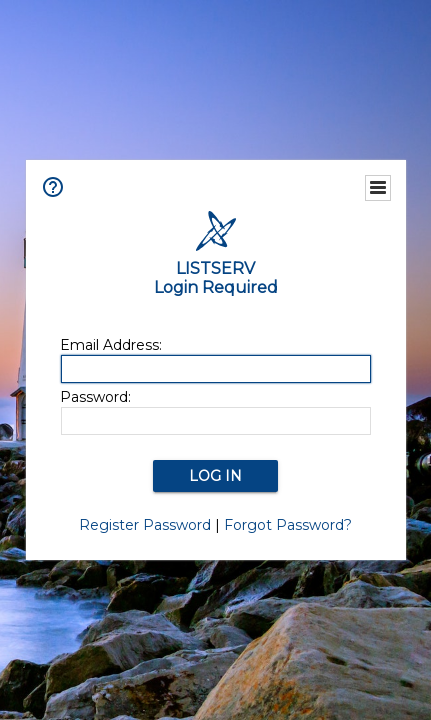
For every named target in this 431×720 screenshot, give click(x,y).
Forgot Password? (288, 525)
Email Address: (111, 345)
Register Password (145, 525)
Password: (95, 397)
